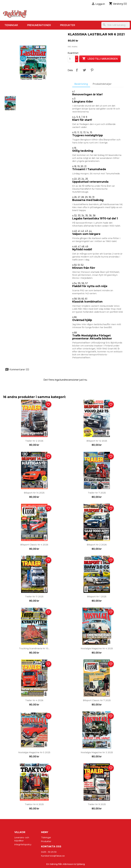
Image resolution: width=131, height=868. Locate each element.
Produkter (68, 25)
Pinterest (92, 70)
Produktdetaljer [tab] (102, 84)
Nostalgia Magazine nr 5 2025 (34, 752)
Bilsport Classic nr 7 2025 (97, 700)
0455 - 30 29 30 (49, 852)
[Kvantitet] (72, 59)
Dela (77, 70)
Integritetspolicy (23, 844)
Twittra (84, 70)
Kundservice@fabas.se (53, 856)
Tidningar (11, 25)
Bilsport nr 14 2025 (34, 493)
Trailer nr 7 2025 (97, 493)
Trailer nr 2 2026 (34, 441)
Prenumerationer (39, 25)
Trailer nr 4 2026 (34, 700)
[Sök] (116, 25)
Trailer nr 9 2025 (97, 804)
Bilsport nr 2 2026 (97, 545)
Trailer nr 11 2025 (34, 597)
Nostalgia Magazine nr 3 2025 (97, 752)
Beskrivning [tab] (81, 84)
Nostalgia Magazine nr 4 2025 (97, 648)
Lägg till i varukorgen (100, 59)
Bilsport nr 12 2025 (97, 441)
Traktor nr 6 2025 (34, 804)
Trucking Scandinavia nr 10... (34, 648)
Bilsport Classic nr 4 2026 (34, 545)
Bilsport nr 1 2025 (97, 597)
